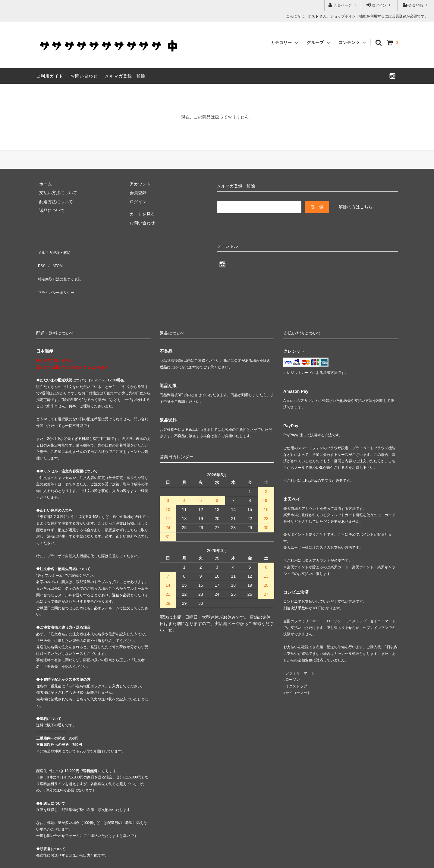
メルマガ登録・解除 (125, 76)
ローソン (293, 661)
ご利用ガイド (50, 76)
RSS (41, 259)
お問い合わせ (84, 76)
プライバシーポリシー (57, 277)
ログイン (379, 5)
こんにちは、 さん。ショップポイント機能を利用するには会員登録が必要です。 (357, 16)
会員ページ (343, 5)
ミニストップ (296, 668)
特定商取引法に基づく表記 (61, 268)
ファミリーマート (300, 655)
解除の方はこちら (356, 207)
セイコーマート (298, 675)
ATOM (54, 259)
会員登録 (416, 5)
